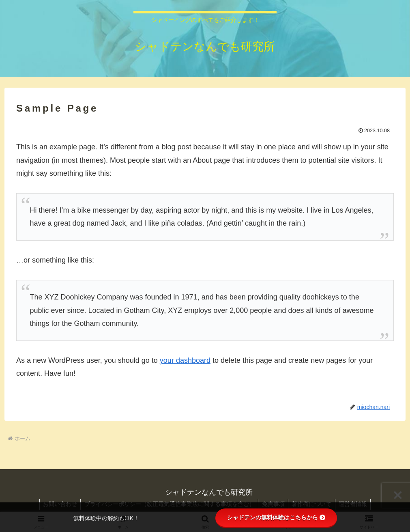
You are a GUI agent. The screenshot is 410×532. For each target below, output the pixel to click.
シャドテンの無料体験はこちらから (276, 517)
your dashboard (185, 360)
